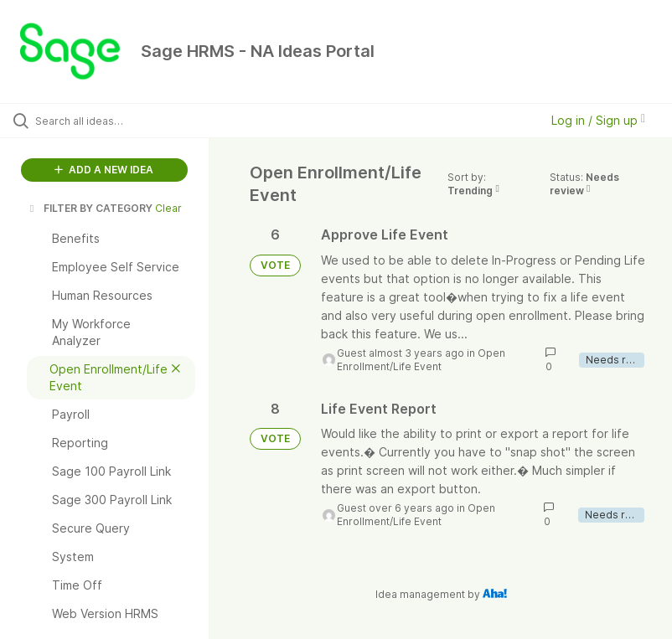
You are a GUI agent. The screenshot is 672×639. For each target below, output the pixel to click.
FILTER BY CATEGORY (90, 208)
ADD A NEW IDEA (104, 170)
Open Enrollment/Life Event (421, 360)
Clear (168, 208)
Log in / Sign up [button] (598, 120)
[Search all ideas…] (113, 121)
